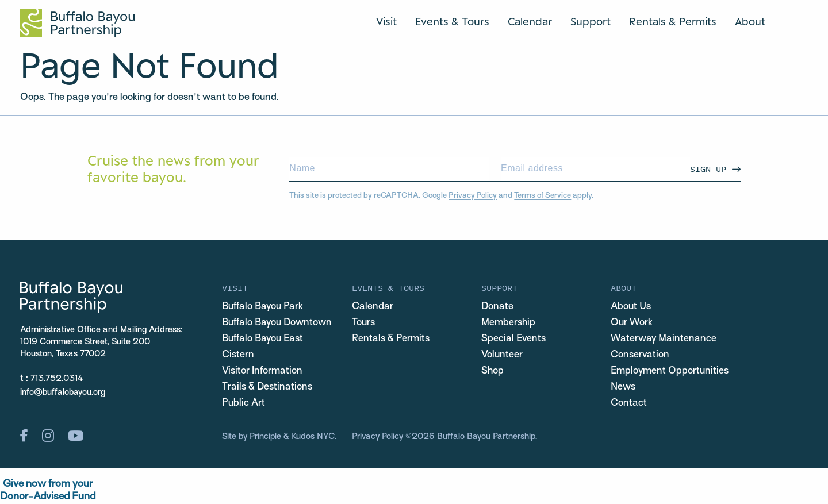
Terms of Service (543, 196)
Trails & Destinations (267, 387)
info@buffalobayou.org (63, 393)
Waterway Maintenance (664, 339)
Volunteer (502, 355)
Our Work (632, 323)
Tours (363, 323)
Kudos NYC (313, 437)
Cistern (238, 355)
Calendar (530, 21)
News (623, 387)
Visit (386, 21)
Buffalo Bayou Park (262, 307)
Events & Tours (452, 21)
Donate (497, 307)
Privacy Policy (473, 196)
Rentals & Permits (673, 21)
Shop (492, 371)
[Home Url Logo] (77, 23)
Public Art (244, 403)
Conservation (640, 355)
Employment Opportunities (670, 371)
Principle (265, 437)
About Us (631, 307)
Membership (508, 323)
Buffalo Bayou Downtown (277, 323)
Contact (629, 403)
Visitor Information (262, 371)
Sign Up (708, 169)
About (750, 21)
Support (591, 21)
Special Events (513, 339)
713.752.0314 (57, 379)
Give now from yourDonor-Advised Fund (48, 490)
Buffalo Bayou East (262, 339)
